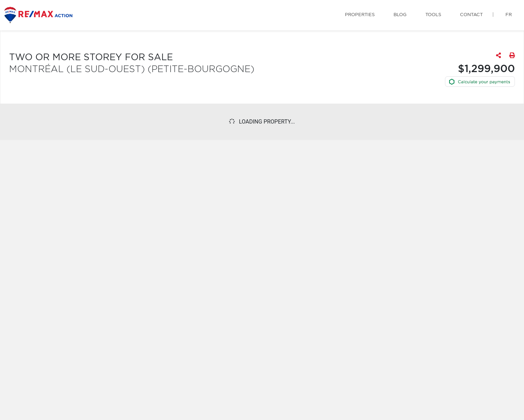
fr (509, 15)
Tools (433, 15)
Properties (360, 15)
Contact (471, 15)
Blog (400, 15)
